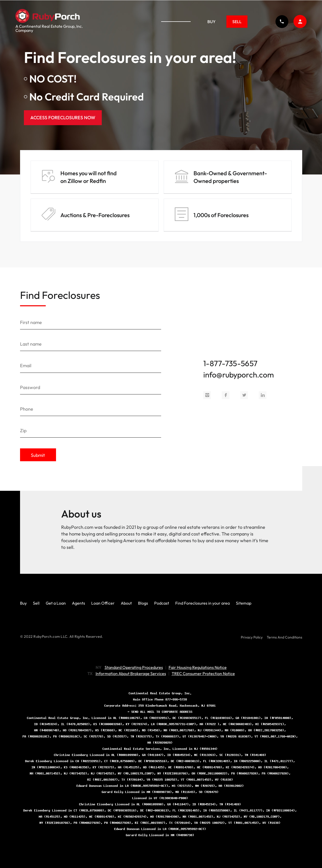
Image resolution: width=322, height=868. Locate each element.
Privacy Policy (252, 637)
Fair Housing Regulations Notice (198, 667)
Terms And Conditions (284, 637)
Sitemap (244, 603)
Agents (79, 603)
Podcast (162, 603)
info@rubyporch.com (239, 374)
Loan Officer (103, 603)
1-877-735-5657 (230, 363)
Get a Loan (56, 603)
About (126, 603)
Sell (237, 22)
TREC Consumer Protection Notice (203, 673)
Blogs (143, 603)
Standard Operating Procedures (134, 667)
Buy (212, 22)
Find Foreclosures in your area (203, 603)
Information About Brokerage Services (131, 673)
